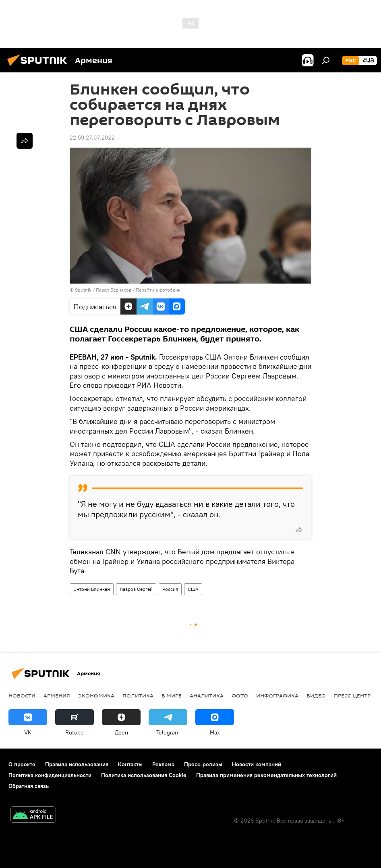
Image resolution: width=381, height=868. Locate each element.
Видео (316, 695)
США (193, 589)
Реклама (163, 764)
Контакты (130, 764)
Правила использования (77, 764)
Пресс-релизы (203, 764)
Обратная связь (29, 786)
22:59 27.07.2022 (92, 138)
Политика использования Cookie (144, 775)
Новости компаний (257, 764)
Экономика (96, 695)
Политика (138, 695)
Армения (57, 695)
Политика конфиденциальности (50, 775)
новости (22, 695)
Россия (170, 589)
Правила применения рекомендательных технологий (266, 775)
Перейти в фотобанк (158, 290)
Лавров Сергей (136, 589)
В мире (172, 695)
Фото (240, 695)
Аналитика (207, 695)
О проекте (22, 764)
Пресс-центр (352, 695)
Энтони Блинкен (92, 589)
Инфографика (277, 695)
